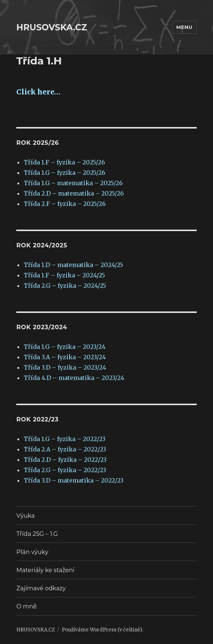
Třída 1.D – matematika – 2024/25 (73, 265)
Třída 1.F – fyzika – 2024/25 (64, 275)
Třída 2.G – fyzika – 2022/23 (65, 470)
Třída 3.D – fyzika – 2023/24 (65, 367)
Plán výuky (32, 552)
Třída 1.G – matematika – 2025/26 (73, 183)
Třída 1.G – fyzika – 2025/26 (65, 173)
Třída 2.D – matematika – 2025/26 (74, 193)
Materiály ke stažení (45, 570)
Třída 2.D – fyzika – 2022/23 (65, 460)
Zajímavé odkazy (41, 588)
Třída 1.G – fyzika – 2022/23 (65, 439)
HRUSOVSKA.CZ (52, 27)
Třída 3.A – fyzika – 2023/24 (65, 357)
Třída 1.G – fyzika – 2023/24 (65, 347)
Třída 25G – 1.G (37, 534)
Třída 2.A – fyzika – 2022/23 (65, 449)
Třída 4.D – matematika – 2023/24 (74, 378)
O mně (26, 606)
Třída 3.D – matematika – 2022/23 (74, 480)
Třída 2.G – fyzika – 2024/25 (65, 286)
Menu (184, 27)
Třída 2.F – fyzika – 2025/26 (65, 204)
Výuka (25, 516)
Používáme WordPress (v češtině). (102, 630)
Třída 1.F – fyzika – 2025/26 (64, 162)
